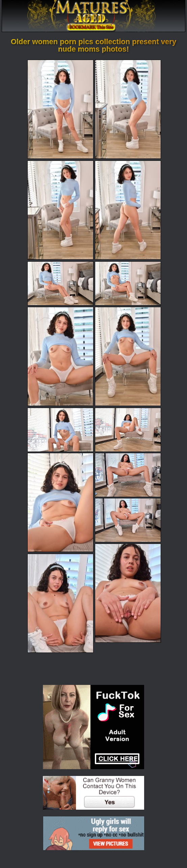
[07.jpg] (60, 356)
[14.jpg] (128, 593)
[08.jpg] (128, 356)
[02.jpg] (128, 109)
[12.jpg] (128, 475)
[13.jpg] (128, 520)
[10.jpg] (128, 430)
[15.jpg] (60, 603)
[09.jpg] (60, 430)
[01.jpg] (60, 109)
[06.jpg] (128, 283)
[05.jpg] (60, 283)
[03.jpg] (60, 210)
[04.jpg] (128, 210)
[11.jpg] (60, 502)
